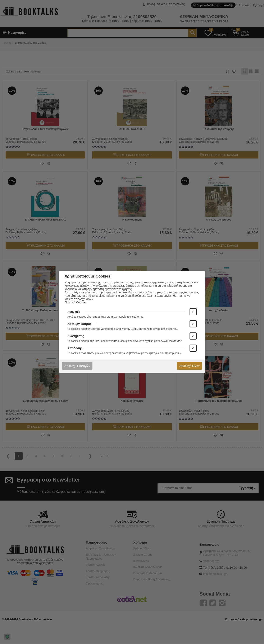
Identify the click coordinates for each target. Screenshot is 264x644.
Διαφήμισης (76, 336)
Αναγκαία (74, 312)
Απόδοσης (75, 348)
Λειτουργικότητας (79, 324)
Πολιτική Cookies (76, 302)
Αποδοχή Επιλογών (77, 366)
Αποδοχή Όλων (190, 366)
